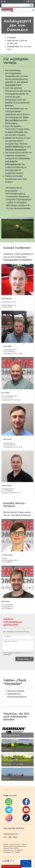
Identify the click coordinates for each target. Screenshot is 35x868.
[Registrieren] (5, 1)
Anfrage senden (24, 659)
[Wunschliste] (24, 1)
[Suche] (31, 5)
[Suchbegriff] (15, 5)
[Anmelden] (2, 1)
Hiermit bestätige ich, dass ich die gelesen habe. (18, 654)
